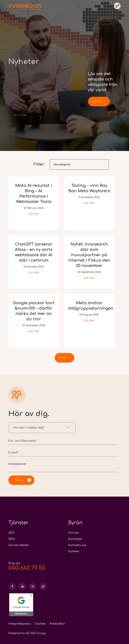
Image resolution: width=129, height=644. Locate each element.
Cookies (40, 624)
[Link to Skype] (43, 586)
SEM (12, 539)
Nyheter (74, 551)
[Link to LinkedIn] (23, 586)
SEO (12, 533)
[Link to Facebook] (12, 586)
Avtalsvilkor (57, 624)
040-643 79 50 (27, 568)
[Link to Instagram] (33, 586)
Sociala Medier (19, 545)
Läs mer (34, 214)
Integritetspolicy (20, 624)
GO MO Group (36, 633)
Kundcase (75, 539)
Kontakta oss (77, 545)
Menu (117, 6)
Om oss (73, 533)
